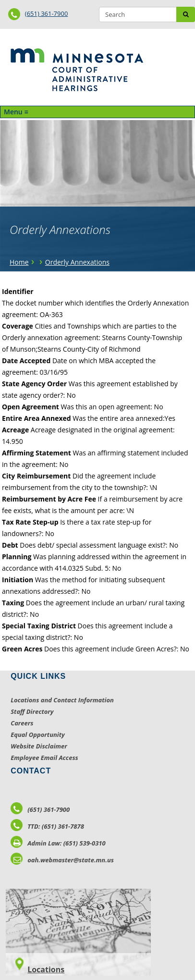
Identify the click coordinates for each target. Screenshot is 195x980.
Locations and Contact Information (62, 700)
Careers (22, 723)
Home (19, 262)
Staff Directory (32, 711)
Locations (46, 969)
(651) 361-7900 (47, 13)
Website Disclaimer (39, 746)
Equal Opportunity (38, 735)
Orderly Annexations (77, 262)
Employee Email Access (44, 758)
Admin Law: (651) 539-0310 (58, 843)
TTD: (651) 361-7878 (47, 826)
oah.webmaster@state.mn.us (62, 860)
